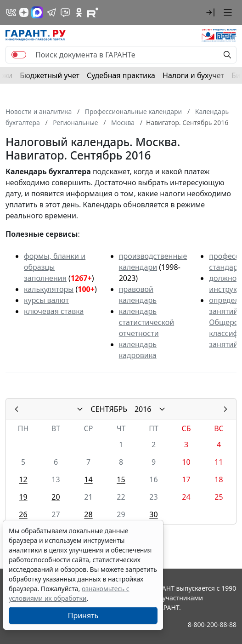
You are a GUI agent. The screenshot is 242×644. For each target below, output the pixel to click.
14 (88, 479)
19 (23, 497)
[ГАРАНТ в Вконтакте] (11, 12)
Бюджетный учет (50, 75)
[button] (210, 12)
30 (153, 514)
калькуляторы (49, 289)
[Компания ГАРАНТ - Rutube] (93, 12)
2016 (143, 409)
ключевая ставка (54, 311)
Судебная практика (121, 75)
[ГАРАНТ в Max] (37, 12)
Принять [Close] (83, 616)
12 (23, 479)
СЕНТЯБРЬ (109, 409)
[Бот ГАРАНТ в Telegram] (65, 12)
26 (23, 514)
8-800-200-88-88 (212, 624)
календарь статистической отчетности (146, 322)
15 (121, 479)
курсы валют (46, 300)
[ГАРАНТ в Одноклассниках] (79, 12)
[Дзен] (24, 12)
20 (56, 497)
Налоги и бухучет (193, 75)
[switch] (19, 55)
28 (88, 514)
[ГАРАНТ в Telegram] (51, 12)
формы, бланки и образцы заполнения (55, 267)
